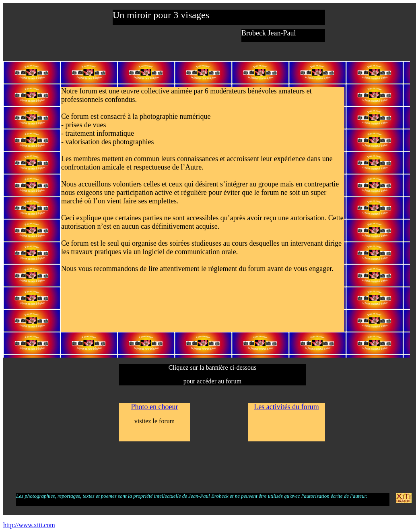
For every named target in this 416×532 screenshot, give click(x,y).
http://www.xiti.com (29, 525)
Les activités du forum (286, 407)
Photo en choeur (155, 407)
